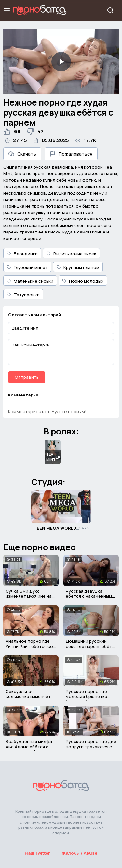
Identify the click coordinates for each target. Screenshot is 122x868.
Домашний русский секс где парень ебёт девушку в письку (89, 646)
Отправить (27, 377)
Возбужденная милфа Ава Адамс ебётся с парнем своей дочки (29, 746)
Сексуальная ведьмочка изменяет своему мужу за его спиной (28, 699)
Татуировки (23, 295)
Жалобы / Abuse (80, 853)
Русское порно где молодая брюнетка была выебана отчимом (91, 696)
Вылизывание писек (71, 254)
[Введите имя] (61, 328)
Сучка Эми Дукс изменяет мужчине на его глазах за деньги (29, 596)
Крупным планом (78, 267)
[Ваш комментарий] (61, 352)
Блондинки (22, 254)
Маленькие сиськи (30, 281)
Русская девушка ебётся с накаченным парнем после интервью (89, 599)
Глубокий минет (27, 267)
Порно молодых (83, 281)
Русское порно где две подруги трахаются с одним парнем (91, 746)
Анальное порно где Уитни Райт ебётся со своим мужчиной (29, 646)
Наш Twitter (37, 853)
